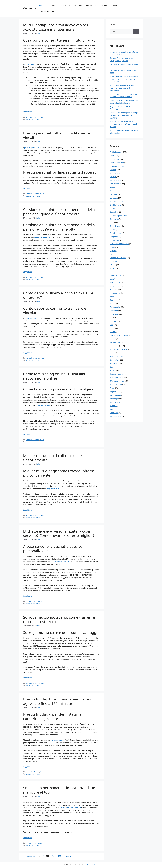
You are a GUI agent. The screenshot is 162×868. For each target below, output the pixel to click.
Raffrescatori (115, 342)
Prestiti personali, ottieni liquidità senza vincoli (57, 135)
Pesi (112, 325)
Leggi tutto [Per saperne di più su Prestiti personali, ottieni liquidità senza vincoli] (28, 188)
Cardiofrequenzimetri (119, 215)
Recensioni (51, 5)
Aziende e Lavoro (32, 601)
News (42, 117)
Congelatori (115, 237)
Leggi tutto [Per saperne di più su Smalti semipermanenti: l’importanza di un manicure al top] (28, 838)
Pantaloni (114, 311)
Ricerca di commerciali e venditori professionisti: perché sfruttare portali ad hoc (124, 79)
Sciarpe (113, 370)
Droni (112, 254)
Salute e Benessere (118, 356)
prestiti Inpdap (58, 740)
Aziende (113, 187)
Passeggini (114, 314)
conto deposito (31, 318)
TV (111, 409)
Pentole (113, 321)
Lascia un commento (33, 119)
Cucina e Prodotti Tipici (47, 11)
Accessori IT (105, 5)
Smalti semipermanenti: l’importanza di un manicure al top (59, 790)
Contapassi (114, 240)
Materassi (114, 289)
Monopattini (115, 293)
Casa (112, 222)
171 (43, 856)
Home (41, 5)
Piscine (113, 339)
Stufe (112, 388)
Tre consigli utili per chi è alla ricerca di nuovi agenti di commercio (122, 88)
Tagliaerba (114, 392)
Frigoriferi (114, 272)
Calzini (113, 208)
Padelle (113, 304)
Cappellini (114, 212)
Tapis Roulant (115, 395)
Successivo (68, 856)
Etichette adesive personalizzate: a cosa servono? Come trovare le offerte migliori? (59, 533)
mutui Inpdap (30, 64)
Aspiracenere (115, 180)
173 (52, 856)
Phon (112, 328)
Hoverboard (115, 282)
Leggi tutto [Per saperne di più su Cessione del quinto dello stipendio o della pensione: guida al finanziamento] (28, 272)
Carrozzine (114, 219)
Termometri (115, 402)
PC (111, 318)
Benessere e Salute (118, 201)
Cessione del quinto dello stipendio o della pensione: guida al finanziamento (59, 212)
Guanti (113, 279)
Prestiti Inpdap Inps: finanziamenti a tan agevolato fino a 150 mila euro (57, 701)
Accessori (114, 156)
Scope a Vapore (116, 374)
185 (60, 856)
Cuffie (112, 247)
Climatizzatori (116, 226)
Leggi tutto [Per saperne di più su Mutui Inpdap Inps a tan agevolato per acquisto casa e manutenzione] (28, 112)
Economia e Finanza (32, 117)
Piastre (113, 332)
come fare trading (43, 405)
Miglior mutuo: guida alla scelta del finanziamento (53, 458)
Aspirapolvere (116, 184)
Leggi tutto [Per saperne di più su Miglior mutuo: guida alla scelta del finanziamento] (28, 510)
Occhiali (113, 300)
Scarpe (113, 367)
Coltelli (113, 230)
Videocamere (115, 416)
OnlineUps (30, 8)
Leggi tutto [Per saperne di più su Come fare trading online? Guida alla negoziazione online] (28, 434)
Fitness (113, 265)
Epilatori (113, 261)
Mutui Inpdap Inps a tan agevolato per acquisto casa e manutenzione (56, 27)
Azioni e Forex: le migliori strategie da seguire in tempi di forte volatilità (124, 115)
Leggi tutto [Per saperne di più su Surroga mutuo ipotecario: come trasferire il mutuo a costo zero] (28, 678)
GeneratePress (92, 865)
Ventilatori (114, 413)
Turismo (113, 406)
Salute (113, 353)
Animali (113, 170)
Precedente (29, 856)
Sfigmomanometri (117, 381)
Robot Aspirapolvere (118, 349)
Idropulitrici (115, 286)
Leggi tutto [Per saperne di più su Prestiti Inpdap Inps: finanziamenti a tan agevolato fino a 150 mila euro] (28, 766)
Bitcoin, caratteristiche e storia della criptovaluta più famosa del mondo (123, 124)
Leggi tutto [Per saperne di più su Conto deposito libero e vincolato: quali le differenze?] (28, 353)
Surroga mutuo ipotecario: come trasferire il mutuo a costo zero (60, 619)
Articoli (113, 177)
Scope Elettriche (117, 377)
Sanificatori (115, 360)
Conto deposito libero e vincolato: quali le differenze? (58, 295)
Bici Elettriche (116, 205)
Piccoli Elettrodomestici (119, 335)
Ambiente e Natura (120, 5)
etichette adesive (62, 562)
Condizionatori (116, 233)
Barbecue (114, 198)
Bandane (114, 194)
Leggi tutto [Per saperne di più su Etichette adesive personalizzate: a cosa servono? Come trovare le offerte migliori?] (28, 596)
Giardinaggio (115, 275)
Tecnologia (78, 5)
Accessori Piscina (117, 163)
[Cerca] (136, 31)
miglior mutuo (53, 489)
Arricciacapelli (116, 173)
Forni (112, 268)
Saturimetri (115, 363)
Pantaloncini (115, 307)
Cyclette (113, 251)
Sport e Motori (64, 5)
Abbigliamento (91, 5)
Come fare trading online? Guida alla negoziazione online (54, 376)
